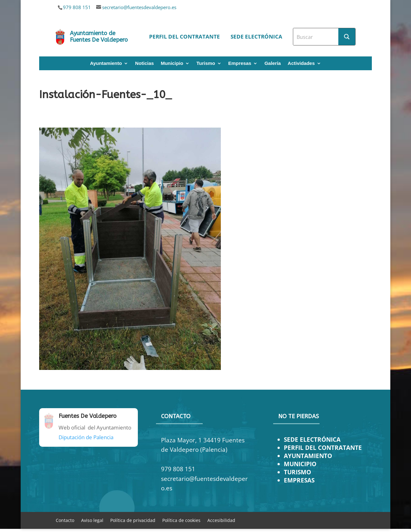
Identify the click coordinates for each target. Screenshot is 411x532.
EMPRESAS (299, 480)
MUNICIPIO (300, 464)
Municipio (172, 63)
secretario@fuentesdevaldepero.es (139, 7)
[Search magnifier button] (347, 37)
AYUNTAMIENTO (308, 456)
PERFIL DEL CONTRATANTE (323, 448)
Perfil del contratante (185, 37)
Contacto (65, 520)
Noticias (144, 63)
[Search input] (316, 37)
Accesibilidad (221, 520)
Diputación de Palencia (86, 437)
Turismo (206, 63)
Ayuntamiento (106, 63)
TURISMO (297, 472)
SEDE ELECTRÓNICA (312, 439)
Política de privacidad (133, 520)
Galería (273, 63)
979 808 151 (77, 7)
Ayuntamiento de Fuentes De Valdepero (99, 37)
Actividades (301, 63)
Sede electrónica (256, 37)
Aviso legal (92, 520)
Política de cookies (181, 520)
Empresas (240, 63)
